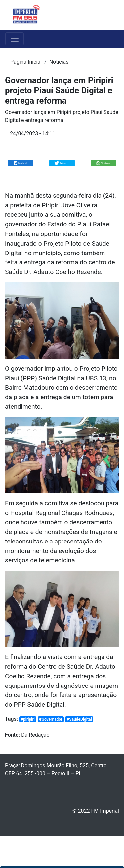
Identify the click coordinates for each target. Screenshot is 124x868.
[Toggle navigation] (109, 15)
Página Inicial (26, 62)
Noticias (59, 62)
